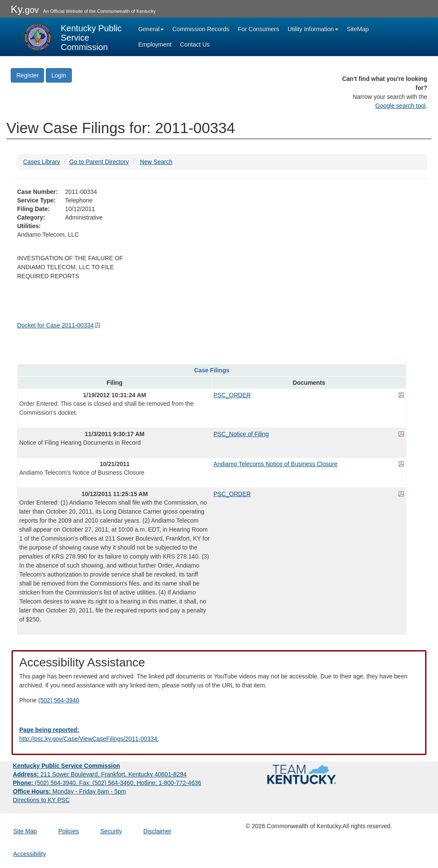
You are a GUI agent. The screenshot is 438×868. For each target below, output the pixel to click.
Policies (68, 831)
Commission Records (201, 29)
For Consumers (258, 29)
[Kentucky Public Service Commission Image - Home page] (73, 37)
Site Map (25, 831)
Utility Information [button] (313, 29)
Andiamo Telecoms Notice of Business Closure (275, 464)
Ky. (25, 9)
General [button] (151, 29)
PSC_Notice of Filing (241, 434)
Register (27, 75)
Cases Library (41, 162)
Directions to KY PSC (41, 800)
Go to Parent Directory (99, 162)
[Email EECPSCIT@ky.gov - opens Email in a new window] (219, 734)
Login (59, 75)
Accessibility (30, 854)
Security (111, 831)
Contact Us (195, 45)
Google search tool (400, 106)
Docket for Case (55, 325)
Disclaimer (157, 831)
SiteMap (358, 29)
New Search (156, 162)
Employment (155, 45)
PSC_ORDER (232, 395)
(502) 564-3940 (59, 700)
